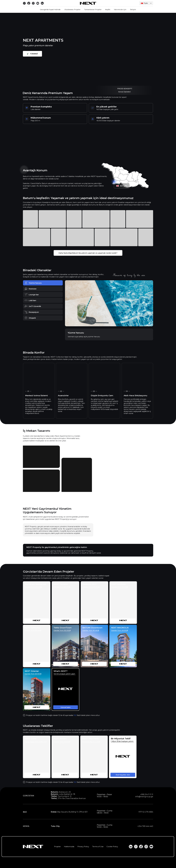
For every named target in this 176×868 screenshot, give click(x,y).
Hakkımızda (69, 847)
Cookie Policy (112, 847)
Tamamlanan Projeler (93, 10)
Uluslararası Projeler (72, 10)
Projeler (57, 847)
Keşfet (108, 10)
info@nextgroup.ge (144, 797)
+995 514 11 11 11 (147, 794)
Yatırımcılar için (120, 10)
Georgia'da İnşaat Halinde (50, 10)
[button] (65, 689)
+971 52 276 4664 (146, 812)
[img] (37, 603)
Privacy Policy (83, 847)
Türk (146, 3)
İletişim (133, 10)
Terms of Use (98, 847)
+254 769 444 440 (145, 826)
